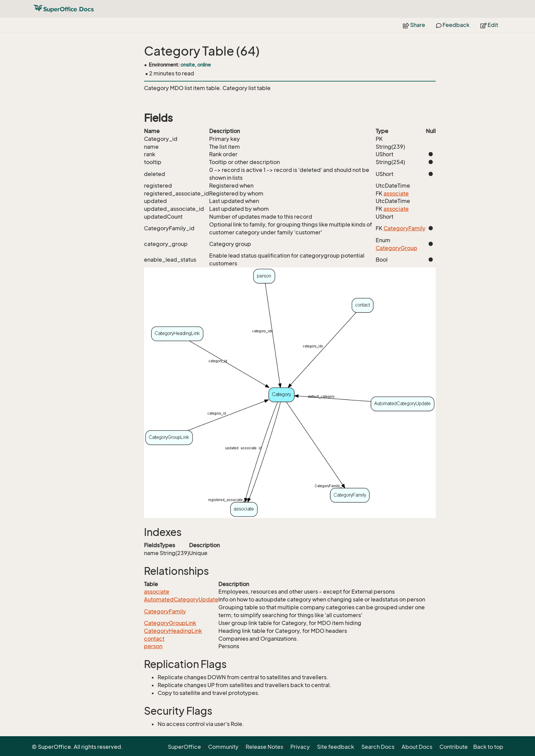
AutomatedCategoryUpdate (181, 599)
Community (223, 747)
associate (396, 193)
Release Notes (264, 747)
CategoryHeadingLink (173, 631)
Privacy (300, 747)
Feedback (453, 25)
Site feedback (336, 747)
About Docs (417, 747)
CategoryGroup (396, 248)
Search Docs (378, 747)
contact (154, 639)
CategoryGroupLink (170, 623)
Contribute (454, 747)
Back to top (488, 747)
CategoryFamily (404, 228)
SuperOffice (184, 747)
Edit (489, 25)
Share (414, 25)
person (153, 646)
